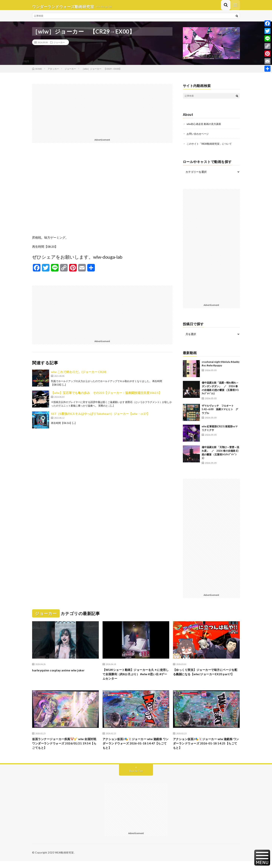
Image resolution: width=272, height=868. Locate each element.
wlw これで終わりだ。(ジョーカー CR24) (79, 375)
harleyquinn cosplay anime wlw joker (62, 673)
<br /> (102, 195)
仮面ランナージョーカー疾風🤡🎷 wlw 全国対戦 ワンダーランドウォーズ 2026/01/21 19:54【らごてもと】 (65, 749)
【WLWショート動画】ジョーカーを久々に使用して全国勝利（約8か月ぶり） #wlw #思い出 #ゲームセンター (135, 678)
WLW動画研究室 (64, 860)
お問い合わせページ (199, 137)
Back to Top (136, 778)
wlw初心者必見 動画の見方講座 (205, 127)
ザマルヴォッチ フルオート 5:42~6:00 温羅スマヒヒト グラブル (220, 412)
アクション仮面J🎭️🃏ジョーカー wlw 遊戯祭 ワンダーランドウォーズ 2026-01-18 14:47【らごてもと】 (135, 749)
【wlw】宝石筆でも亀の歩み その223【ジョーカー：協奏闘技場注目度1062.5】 (106, 396)
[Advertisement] (102, 114)
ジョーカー (59, 45)
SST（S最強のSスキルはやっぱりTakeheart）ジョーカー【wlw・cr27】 (100, 417)
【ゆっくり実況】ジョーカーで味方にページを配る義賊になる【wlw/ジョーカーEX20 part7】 (206, 678)
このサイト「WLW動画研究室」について (211, 147)
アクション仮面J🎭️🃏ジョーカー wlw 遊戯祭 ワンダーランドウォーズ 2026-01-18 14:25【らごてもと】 (206, 749)
